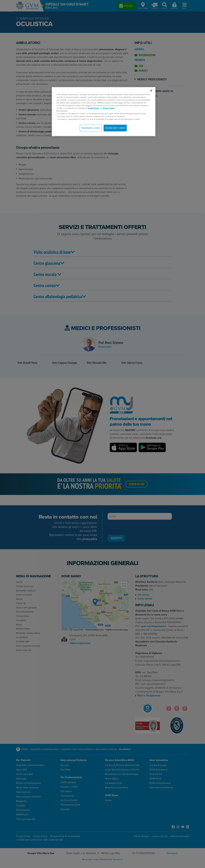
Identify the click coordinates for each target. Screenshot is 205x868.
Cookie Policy (94, 108)
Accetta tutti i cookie (115, 128)
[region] (104, 112)
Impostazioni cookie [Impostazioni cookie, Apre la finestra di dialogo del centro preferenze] (91, 128)
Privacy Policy (109, 108)
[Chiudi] (151, 91)
